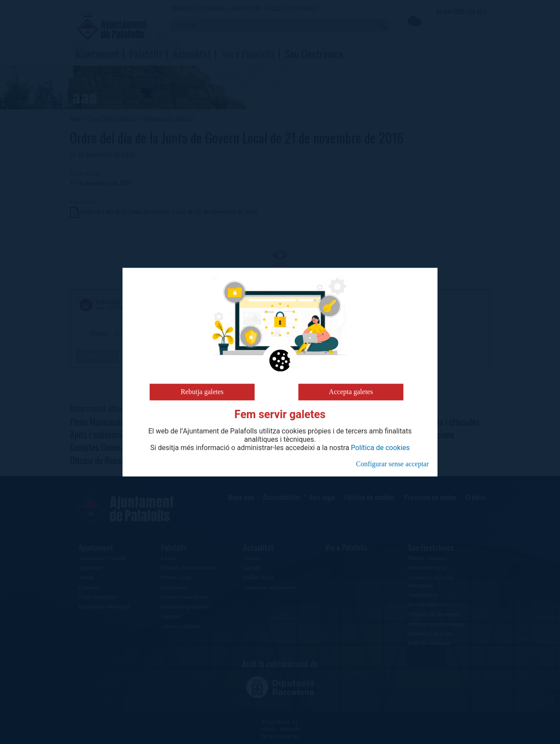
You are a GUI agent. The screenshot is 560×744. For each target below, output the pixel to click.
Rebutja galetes (202, 392)
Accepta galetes (351, 392)
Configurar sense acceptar (392, 464)
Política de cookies (380, 448)
